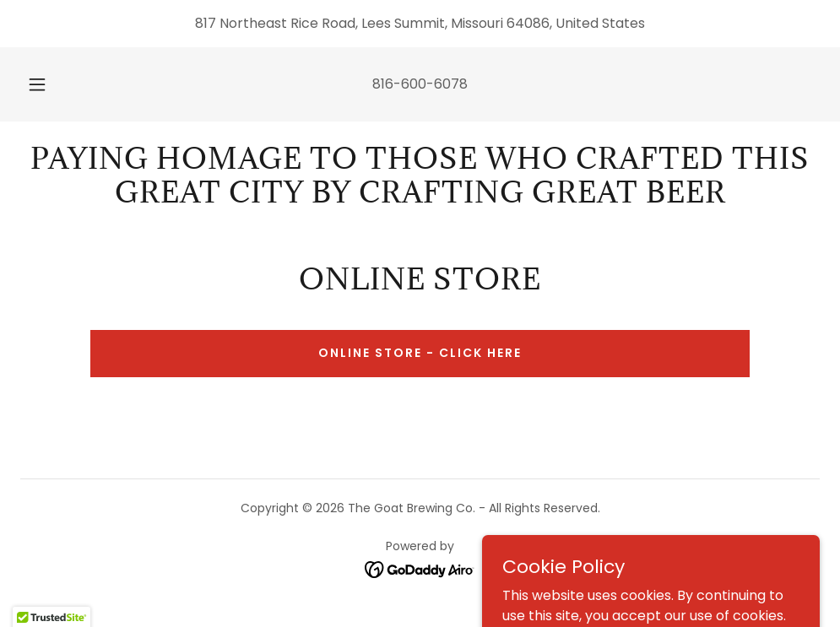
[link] (420, 569)
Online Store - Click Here (420, 353)
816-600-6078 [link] (420, 84)
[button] (56, 84)
